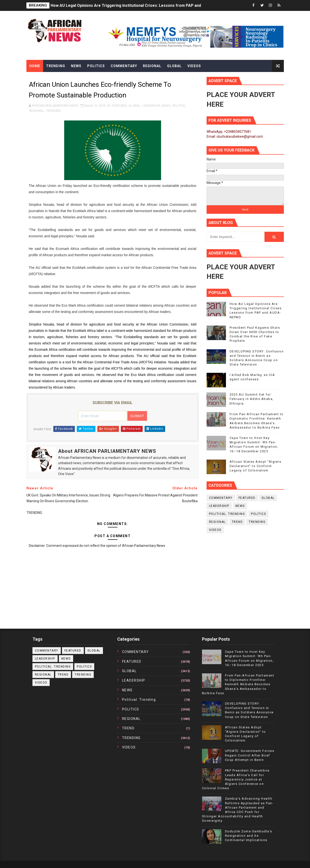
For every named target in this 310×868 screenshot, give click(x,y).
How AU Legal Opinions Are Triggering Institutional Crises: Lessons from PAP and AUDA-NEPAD (139, 5)
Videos (194, 66)
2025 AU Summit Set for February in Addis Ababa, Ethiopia (252, 399)
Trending (56, 66)
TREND (237, 522)
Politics (96, 66)
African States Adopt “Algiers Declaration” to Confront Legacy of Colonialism (256, 466)
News (76, 66)
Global (174, 66)
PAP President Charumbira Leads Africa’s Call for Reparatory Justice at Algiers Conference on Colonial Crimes (236, 779)
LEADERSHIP (151, 106)
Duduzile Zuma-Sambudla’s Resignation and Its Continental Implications (249, 836)
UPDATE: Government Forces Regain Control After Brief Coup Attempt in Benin (250, 755)
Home (35, 66)
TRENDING (53, 111)
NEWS (166, 106)
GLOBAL (135, 106)
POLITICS (179, 106)
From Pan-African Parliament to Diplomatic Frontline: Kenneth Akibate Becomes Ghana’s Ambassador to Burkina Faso (238, 684)
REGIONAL (37, 111)
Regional (152, 66)
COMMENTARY (221, 498)
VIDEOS (215, 530)
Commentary (124, 66)
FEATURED (119, 106)
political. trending (227, 514)
